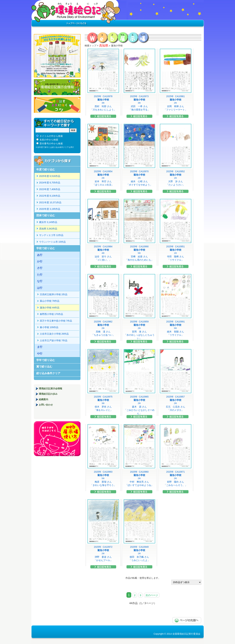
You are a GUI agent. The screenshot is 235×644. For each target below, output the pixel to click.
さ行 (40, 268)
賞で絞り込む (44, 367)
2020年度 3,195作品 (50, 209)
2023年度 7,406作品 (50, 189)
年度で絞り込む (46, 169)
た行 (40, 275)
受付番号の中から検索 (51, 144)
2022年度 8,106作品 (50, 196)
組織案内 (43, 399)
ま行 (40, 347)
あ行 (40, 255)
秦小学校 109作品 (49, 327)
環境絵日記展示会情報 (57, 87)
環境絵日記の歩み (48, 394)
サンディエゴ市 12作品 (51, 235)
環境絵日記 (76, 14)
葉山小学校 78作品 (50, 301)
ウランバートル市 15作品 (52, 242)
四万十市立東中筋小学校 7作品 (56, 321)
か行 (40, 261)
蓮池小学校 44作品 (50, 308)
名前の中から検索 (49, 140)
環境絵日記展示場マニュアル (57, 439)
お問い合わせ (46, 405)
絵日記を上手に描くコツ (57, 105)
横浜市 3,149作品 (48, 222)
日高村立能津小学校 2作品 (54, 294)
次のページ (152, 595)
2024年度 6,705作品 (50, 183)
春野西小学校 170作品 (51, 314)
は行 (40, 288)
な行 (40, 281)
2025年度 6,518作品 (50, 176)
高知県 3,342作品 (48, 229)
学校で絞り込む (46, 248)
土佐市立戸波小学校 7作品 (54, 340)
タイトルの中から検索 (51, 136)
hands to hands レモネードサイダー (57, 56)
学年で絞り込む (46, 360)
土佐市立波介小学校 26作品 (54, 334)
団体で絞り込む (46, 215)
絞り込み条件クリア (48, 373)
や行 (40, 354)
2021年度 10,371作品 (50, 202)
